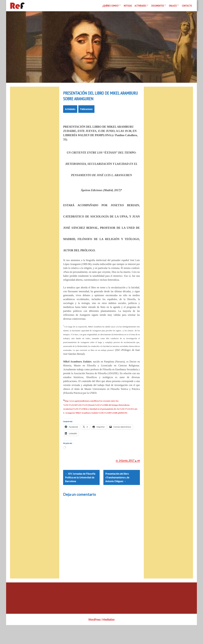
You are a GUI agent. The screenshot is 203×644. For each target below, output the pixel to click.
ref (138, 475)
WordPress (94, 638)
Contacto (187, 6)
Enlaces (173, 6)
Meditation (108, 638)
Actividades (140, 6)
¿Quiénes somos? (111, 6)
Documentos (158, 6)
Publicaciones (86, 120)
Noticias (128, 6)
